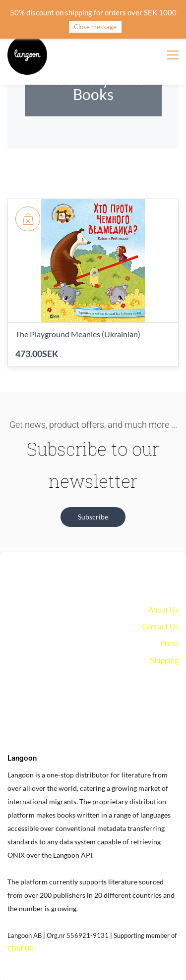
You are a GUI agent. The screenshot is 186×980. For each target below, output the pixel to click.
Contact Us (160, 626)
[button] (93, 517)
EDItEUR (20, 949)
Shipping (165, 660)
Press (169, 643)
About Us (163, 610)
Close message (95, 27)
